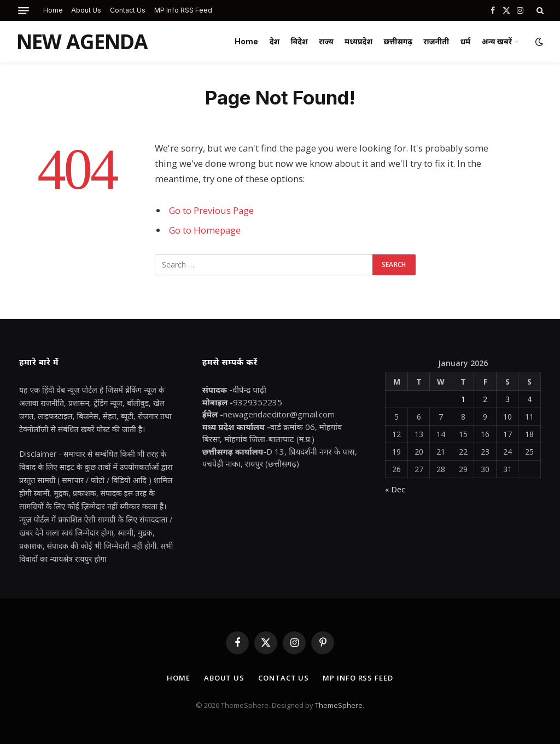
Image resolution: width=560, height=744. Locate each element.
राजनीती (436, 41)
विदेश (299, 41)
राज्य (326, 41)
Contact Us (128, 10)
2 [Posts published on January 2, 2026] (485, 399)
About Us (86, 10)
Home (53, 10)
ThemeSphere (339, 705)
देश (275, 41)
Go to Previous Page (211, 210)
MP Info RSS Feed (183, 10)
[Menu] (24, 11)
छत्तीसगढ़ (398, 41)
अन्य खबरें (497, 41)
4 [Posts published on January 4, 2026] (529, 399)
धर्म (465, 41)
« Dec (395, 489)
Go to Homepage (205, 230)
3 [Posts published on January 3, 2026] (507, 399)
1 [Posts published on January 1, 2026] (463, 399)
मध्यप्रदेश (358, 41)
